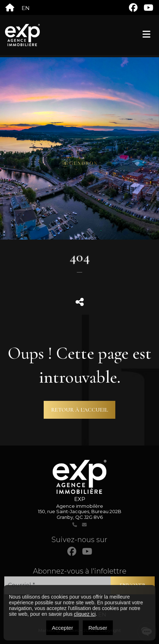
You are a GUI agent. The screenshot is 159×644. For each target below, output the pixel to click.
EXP (80, 499)
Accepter (62, 628)
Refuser (98, 628)
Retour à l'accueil (80, 410)
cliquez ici (85, 614)
